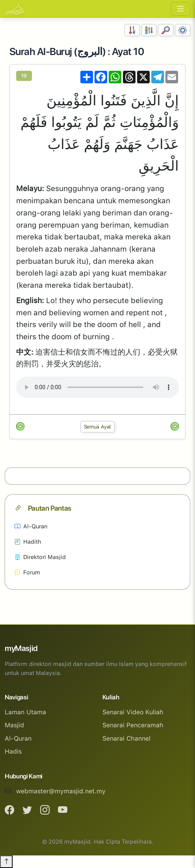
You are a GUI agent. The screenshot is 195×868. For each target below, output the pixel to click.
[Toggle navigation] (180, 9)
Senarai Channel (126, 738)
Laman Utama (25, 712)
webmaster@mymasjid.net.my (61, 791)
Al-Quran (31, 526)
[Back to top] (6, 862)
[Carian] (166, 30)
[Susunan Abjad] (149, 30)
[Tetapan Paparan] (183, 30)
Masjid (14, 725)
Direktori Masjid (40, 557)
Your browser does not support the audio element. (97, 387)
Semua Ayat (98, 427)
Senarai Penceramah (133, 725)
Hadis (13, 751)
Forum (27, 572)
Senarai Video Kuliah (133, 712)
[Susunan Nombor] (132, 30)
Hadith (28, 542)
